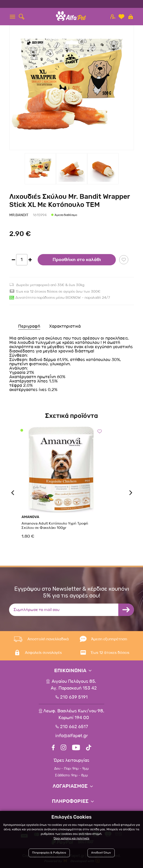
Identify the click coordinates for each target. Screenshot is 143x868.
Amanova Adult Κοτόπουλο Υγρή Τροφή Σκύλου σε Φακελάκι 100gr (55, 525)
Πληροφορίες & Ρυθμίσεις (49, 853)
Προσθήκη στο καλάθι (77, 260)
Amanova (30, 517)
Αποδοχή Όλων (101, 853)
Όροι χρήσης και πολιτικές (71, 839)
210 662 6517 (74, 727)
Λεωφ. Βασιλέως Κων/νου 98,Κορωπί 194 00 (74, 714)
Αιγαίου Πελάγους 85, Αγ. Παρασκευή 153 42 (74, 685)
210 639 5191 (74, 697)
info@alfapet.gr (72, 736)
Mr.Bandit (19, 215)
